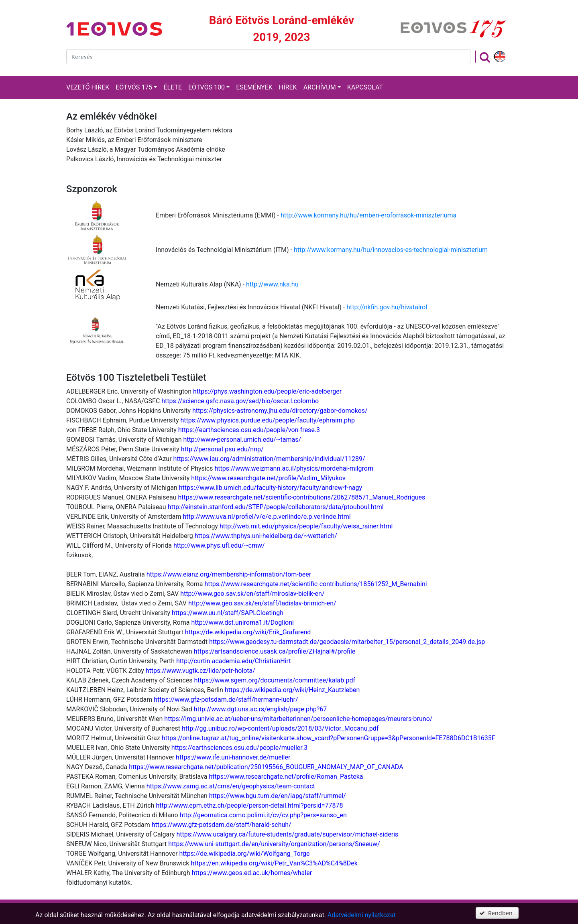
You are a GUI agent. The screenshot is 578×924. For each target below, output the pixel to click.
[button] (497, 913)
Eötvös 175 (134, 87)
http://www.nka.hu (272, 284)
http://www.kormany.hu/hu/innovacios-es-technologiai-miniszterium (391, 250)
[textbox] (268, 57)
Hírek (288, 87)
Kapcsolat (365, 87)
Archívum (320, 87)
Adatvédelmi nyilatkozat (362, 915)
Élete (173, 87)
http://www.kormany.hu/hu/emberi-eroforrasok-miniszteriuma (368, 215)
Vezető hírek (88, 87)
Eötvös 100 (207, 87)
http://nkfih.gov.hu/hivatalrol (387, 307)
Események (254, 87)
